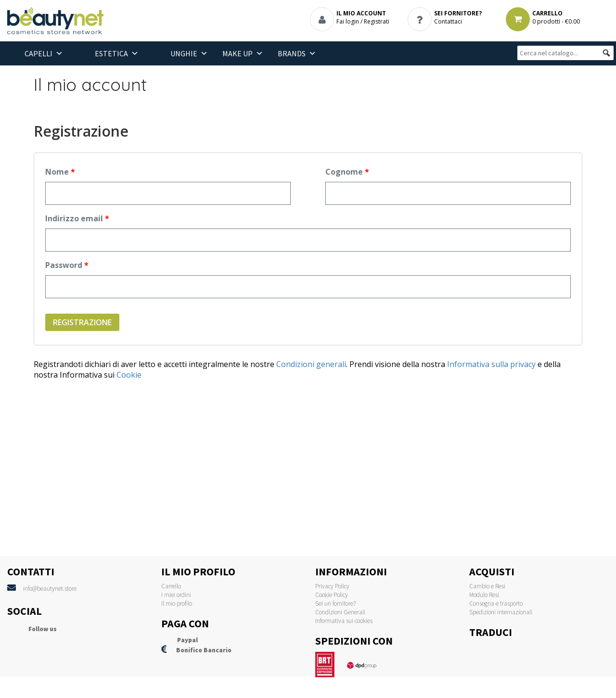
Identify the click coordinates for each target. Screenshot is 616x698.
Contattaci (448, 21)
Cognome (347, 172)
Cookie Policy (332, 595)
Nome (60, 172)
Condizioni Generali (340, 612)
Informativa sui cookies (344, 621)
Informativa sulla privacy (490, 364)
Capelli (38, 53)
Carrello (171, 586)
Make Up (237, 53)
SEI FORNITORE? (458, 13)
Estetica (111, 53)
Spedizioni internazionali (501, 612)
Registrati (377, 21)
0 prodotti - (556, 21)
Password (67, 265)
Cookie (129, 375)
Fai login (348, 21)
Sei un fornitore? (335, 603)
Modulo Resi (484, 595)
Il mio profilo (177, 603)
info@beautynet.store (50, 589)
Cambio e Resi (487, 586)
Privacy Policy (332, 586)
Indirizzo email (77, 218)
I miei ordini (176, 595)
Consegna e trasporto (496, 603)
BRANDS (292, 53)
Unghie (184, 53)
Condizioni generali (311, 364)
